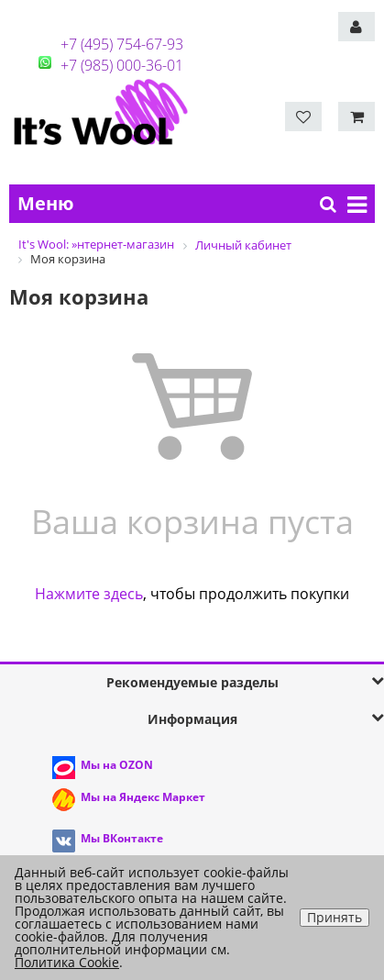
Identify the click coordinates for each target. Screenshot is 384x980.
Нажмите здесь (89, 594)
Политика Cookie (67, 962)
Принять (335, 917)
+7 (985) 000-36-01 (122, 65)
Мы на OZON (117, 765)
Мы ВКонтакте (122, 838)
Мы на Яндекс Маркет (143, 797)
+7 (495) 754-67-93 (122, 44)
